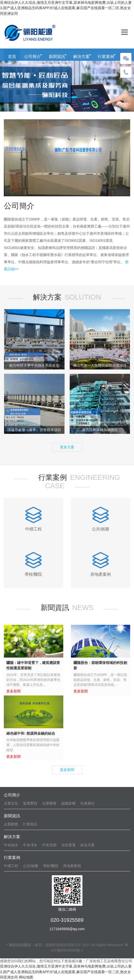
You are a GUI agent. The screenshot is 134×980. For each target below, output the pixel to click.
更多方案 (67, 447)
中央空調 (49, 845)
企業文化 (11, 803)
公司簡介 (32, 57)
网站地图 (26, 977)
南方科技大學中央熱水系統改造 (34, 365)
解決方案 (81, 57)
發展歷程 (30, 803)
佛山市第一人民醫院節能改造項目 (100, 365)
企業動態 (11, 824)
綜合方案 (88, 845)
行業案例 (106, 57)
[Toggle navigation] (125, 32)
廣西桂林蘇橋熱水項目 (100, 430)
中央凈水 (30, 845)
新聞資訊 (57, 57)
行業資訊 (30, 824)
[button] (62, 106)
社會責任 (88, 803)
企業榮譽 (49, 803)
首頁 (12, 57)
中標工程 (11, 866)
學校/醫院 (51, 866)
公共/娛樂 (31, 866)
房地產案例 (72, 866)
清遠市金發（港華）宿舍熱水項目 (34, 430)
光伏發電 (68, 845)
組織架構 (68, 803)
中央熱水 (11, 845)
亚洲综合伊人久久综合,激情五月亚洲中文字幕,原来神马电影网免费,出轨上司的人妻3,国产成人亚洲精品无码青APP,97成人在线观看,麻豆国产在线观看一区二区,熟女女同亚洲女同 (66, 8)
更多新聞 (67, 770)
